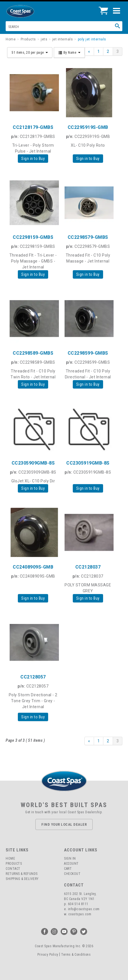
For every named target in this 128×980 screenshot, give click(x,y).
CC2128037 (88, 567)
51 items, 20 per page (30, 53)
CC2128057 (33, 677)
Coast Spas (30, 11)
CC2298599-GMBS (88, 353)
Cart (68, 869)
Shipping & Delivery (22, 879)
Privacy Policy (48, 955)
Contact (13, 869)
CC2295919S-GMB (88, 127)
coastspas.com (80, 914)
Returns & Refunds (22, 874)
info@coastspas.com (84, 909)
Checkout (72, 874)
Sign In (70, 858)
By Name (69, 53)
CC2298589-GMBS (33, 353)
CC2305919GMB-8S (88, 463)
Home (10, 858)
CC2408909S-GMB (33, 567)
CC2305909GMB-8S (33, 463)
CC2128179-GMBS (33, 127)
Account (71, 864)
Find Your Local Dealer (64, 824)
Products (14, 864)
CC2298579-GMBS (88, 237)
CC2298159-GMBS (33, 237)
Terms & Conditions (76, 955)
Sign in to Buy (33, 159)
